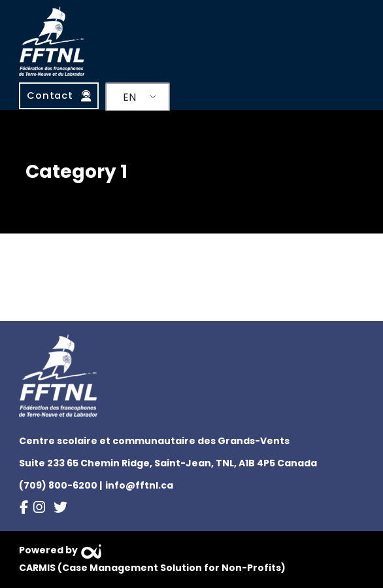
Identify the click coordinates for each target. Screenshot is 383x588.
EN (129, 97)
